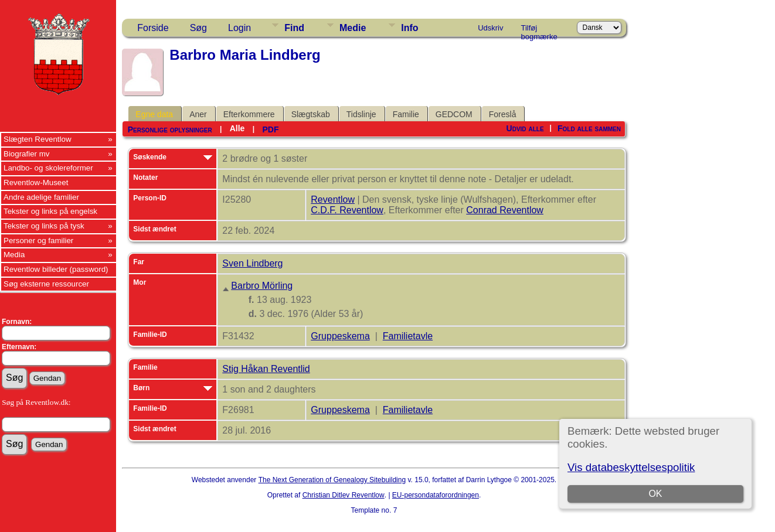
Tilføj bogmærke (539, 30)
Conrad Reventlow (505, 210)
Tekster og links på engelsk (50, 211)
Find (294, 28)
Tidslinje (361, 114)
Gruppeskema (340, 336)
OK (656, 494)
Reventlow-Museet (36, 183)
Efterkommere (249, 114)
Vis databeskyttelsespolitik (631, 467)
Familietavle (408, 336)
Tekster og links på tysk (44, 226)
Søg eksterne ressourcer (46, 284)
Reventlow (333, 199)
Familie (406, 114)
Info (409, 28)
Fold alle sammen (589, 128)
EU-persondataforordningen (436, 495)
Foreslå (503, 114)
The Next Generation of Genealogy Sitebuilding (332, 480)
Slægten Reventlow (38, 139)
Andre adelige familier (41, 197)
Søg (198, 28)
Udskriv (490, 28)
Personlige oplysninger (170, 129)
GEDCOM (454, 114)
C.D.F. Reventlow (347, 210)
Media (14, 255)
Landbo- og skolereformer (48, 168)
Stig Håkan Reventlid (266, 369)
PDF (270, 129)
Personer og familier (38, 241)
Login (239, 28)
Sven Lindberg (252, 263)
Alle (237, 128)
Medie (353, 28)
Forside (153, 28)
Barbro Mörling (262, 286)
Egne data (154, 114)
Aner (198, 114)
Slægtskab (311, 114)
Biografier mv (27, 154)
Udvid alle (525, 128)
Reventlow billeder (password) (56, 269)
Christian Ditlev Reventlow (344, 495)
